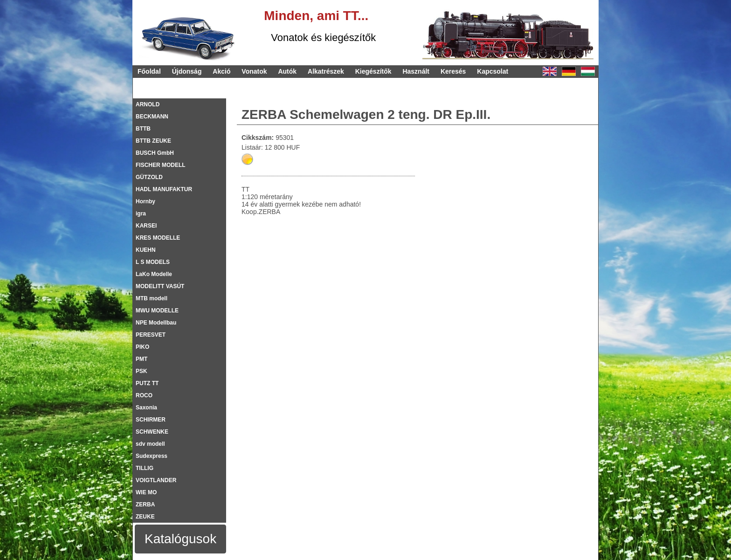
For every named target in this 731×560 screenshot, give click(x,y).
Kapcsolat (493, 71)
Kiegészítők (373, 71)
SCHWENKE (152, 432)
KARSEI (146, 226)
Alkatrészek (326, 71)
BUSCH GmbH (155, 153)
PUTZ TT (147, 383)
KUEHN (146, 250)
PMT (141, 359)
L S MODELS (153, 262)
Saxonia (146, 408)
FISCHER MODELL (161, 165)
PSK (141, 371)
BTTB (143, 129)
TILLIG (145, 468)
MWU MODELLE (157, 311)
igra (141, 214)
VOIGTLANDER (156, 480)
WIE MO (146, 492)
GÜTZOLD (149, 177)
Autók (287, 71)
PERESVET (151, 335)
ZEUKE (145, 517)
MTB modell (152, 298)
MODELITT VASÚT (160, 286)
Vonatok (254, 71)
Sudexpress (152, 456)
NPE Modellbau (156, 323)
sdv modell (150, 444)
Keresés (453, 71)
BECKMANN (152, 117)
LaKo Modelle (154, 274)
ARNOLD (148, 104)
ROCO (144, 395)
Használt (416, 71)
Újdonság (187, 71)
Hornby (145, 201)
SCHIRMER (151, 420)
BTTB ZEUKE (153, 141)
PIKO (142, 347)
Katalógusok (180, 539)
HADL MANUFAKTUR (164, 189)
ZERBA (145, 505)
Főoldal (149, 71)
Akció (221, 71)
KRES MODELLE (158, 238)
